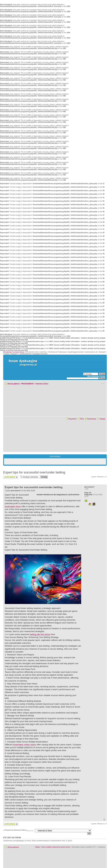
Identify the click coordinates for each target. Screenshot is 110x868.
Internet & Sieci (42, 384)
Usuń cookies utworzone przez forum (56, 847)
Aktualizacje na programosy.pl (14, 352)
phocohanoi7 (16, 491)
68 (88, 493)
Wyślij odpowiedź (11, 477)
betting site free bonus (40, 634)
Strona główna (14, 384)
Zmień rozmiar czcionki (103, 383)
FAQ (82, 419)
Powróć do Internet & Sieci (15, 830)
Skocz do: (30, 831)
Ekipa (38, 847)
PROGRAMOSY (28, 384)
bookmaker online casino (25, 745)
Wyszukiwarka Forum (96, 376)
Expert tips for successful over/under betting (34, 472)
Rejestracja (92, 419)
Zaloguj (102, 419)
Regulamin (72, 419)
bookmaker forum (13, 506)
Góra (104, 820)
